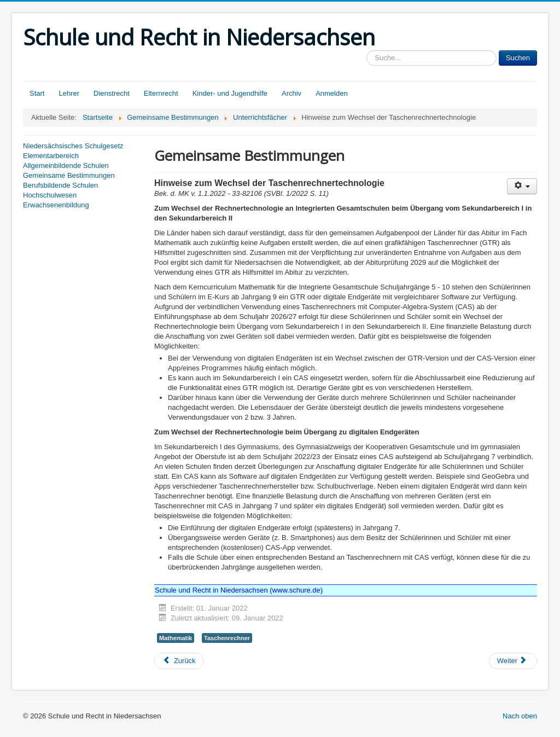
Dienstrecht (112, 93)
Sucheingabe (367, 51)
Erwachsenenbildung (56, 205)
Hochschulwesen (50, 195)
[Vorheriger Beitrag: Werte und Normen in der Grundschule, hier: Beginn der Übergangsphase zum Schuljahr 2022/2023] (179, 661)
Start (37, 93)
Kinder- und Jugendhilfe (230, 93)
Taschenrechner (227, 638)
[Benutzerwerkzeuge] (522, 186)
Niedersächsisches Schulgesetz (73, 146)
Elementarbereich (51, 156)
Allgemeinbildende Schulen (66, 166)
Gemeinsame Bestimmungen (69, 175)
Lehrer (69, 93)
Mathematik (176, 638)
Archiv (291, 93)
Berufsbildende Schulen (60, 185)
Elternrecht (161, 93)
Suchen (518, 58)
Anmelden (332, 93)
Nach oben (520, 716)
